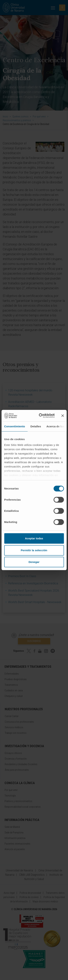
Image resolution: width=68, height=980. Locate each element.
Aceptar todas (34, 538)
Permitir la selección (34, 550)
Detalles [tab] (36, 426)
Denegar (34, 562)
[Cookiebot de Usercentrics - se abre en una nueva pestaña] (41, 416)
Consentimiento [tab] (15, 426)
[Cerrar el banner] (63, 416)
